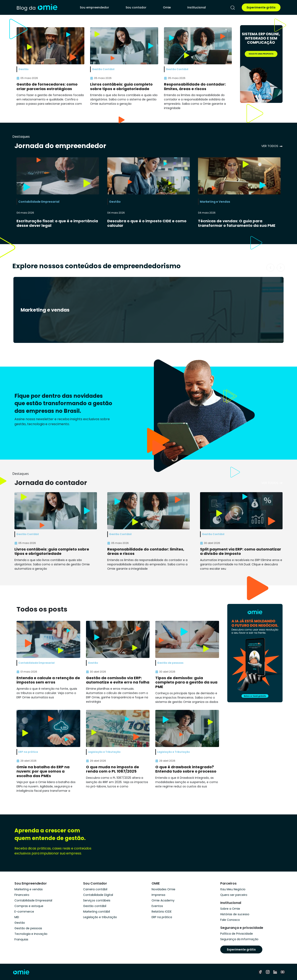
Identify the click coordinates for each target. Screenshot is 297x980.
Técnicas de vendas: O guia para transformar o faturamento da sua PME (237, 223)
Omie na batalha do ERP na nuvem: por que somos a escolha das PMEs (43, 771)
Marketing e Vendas (215, 202)
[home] (37, 7)
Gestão (115, 202)
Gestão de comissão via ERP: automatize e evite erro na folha (118, 680)
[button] (270, 268)
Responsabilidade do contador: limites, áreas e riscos (195, 86)
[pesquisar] (233, 8)
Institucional (197, 7)
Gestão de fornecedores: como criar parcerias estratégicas (47, 86)
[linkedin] (275, 972)
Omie (167, 7)
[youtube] (283, 972)
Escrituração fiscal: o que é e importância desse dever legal (57, 223)
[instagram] (268, 972)
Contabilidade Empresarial (39, 202)
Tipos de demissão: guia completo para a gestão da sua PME (186, 682)
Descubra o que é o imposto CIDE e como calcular (147, 223)
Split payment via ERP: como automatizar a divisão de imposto (241, 551)
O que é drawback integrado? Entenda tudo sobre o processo (186, 769)
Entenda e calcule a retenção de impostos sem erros (48, 680)
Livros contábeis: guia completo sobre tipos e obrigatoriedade (121, 86)
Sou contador (136, 7)
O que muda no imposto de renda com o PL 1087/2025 (113, 769)
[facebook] (260, 972)
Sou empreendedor (94, 7)
